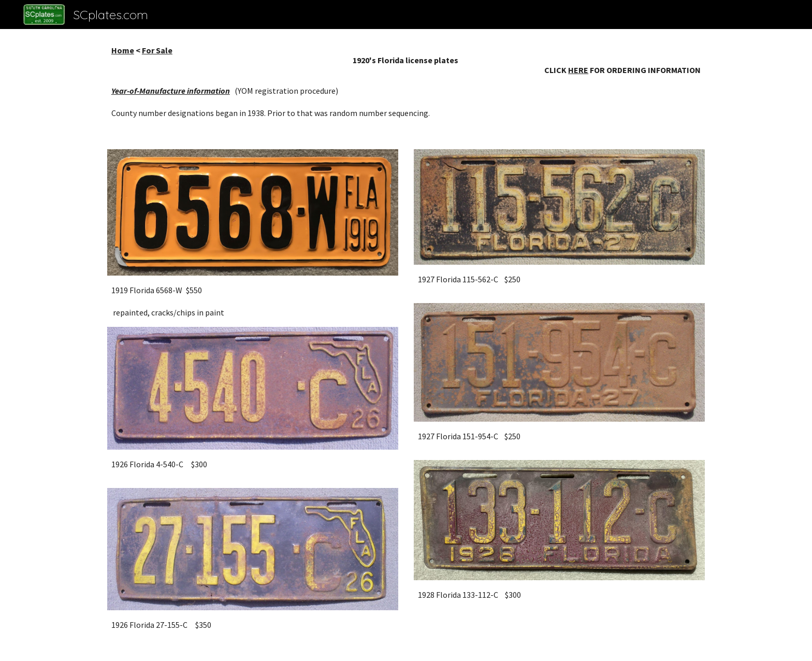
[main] (406, 83)
